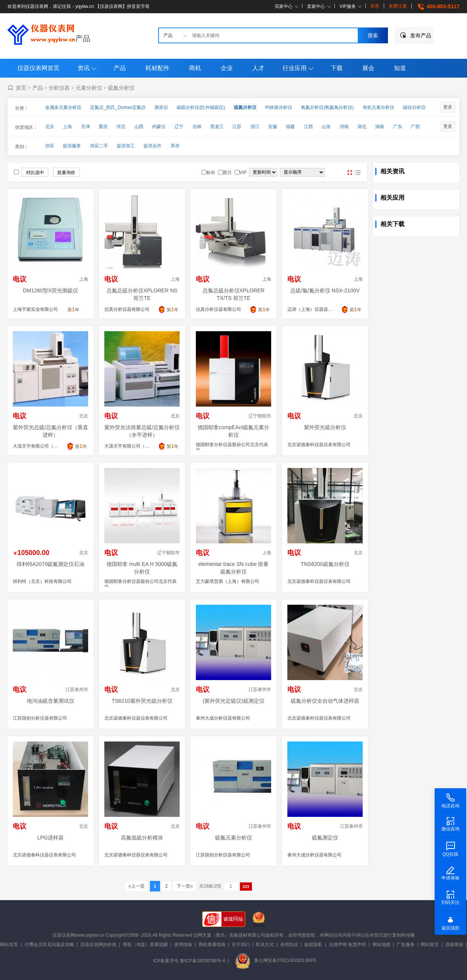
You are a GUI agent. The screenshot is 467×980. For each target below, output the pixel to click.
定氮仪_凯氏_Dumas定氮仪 (118, 107)
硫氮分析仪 (121, 88)
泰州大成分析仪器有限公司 (223, 718)
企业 (227, 68)
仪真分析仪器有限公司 (127, 309)
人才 (258, 68)
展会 (368, 68)
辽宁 (179, 127)
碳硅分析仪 (414, 107)
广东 (398, 127)
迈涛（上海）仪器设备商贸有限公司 (324, 309)
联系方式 (265, 945)
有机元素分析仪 (378, 107)
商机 (195, 68)
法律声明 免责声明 (347, 945)
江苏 (237, 127)
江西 (308, 127)
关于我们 (241, 945)
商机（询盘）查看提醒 (145, 945)
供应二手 (99, 146)
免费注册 (398, 6)
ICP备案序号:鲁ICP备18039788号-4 (189, 960)
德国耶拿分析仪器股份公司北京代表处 (232, 447)
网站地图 (382, 945)
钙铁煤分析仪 (279, 107)
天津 (85, 127)
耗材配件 (157, 68)
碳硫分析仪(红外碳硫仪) (201, 107)
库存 (175, 146)
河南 (344, 127)
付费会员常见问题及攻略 (49, 945)
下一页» (185, 886)
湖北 (362, 127)
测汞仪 (161, 107)
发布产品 (421, 35)
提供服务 (72, 146)
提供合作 (153, 146)
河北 (121, 127)
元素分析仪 (89, 88)
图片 (350, 173)
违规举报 (454, 945)
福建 (290, 127)
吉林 (197, 127)
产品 (83, 38)
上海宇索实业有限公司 (35, 309)
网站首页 (9, 945)
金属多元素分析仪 (63, 107)
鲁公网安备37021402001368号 (276, 960)
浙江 (255, 127)
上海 (67, 127)
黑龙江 (217, 127)
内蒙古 (159, 127)
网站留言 (430, 945)
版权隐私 (313, 945)
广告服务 (406, 945)
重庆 (103, 127)
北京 (50, 127)
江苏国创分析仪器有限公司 (40, 718)
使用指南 (183, 945)
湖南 (380, 127)
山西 (139, 127)
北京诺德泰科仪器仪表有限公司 (319, 445)
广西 (415, 127)
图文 (357, 173)
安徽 (273, 127)
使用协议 (289, 945)
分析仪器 (59, 88)
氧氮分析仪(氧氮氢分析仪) (327, 107)
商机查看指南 (212, 945)
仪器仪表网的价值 (98, 945)
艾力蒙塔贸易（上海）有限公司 (227, 581)
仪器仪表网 (64, 935)
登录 (375, 6)
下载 (337, 68)
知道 (400, 68)
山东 (326, 127)
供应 (50, 146)
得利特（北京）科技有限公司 (42, 581)
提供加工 (126, 146)
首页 (21, 88)
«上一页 (137, 886)
